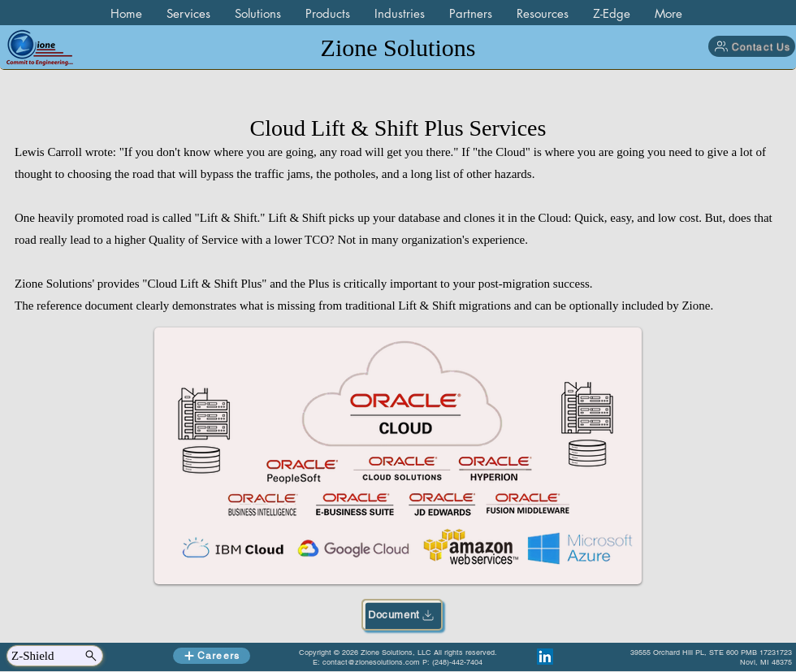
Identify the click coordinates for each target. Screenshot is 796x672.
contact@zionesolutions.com (371, 662)
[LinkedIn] (545, 657)
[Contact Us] (752, 46)
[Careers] (212, 656)
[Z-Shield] (55, 656)
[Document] (402, 615)
